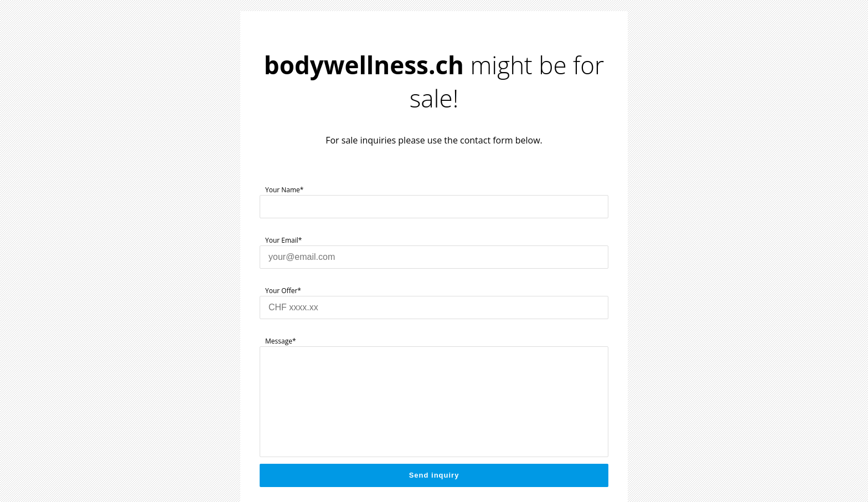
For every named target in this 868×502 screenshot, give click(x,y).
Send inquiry (434, 475)
